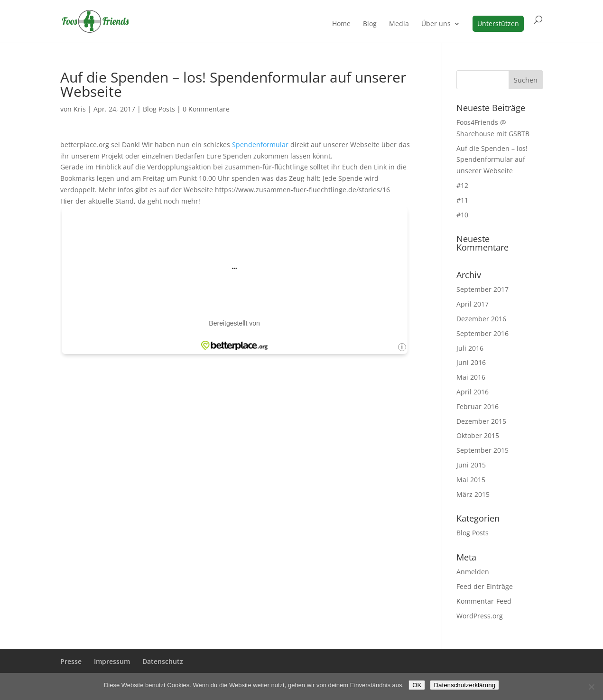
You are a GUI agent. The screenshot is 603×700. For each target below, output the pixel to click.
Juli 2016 (470, 348)
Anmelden (473, 572)
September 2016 (482, 333)
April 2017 (473, 304)
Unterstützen (498, 23)
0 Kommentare (206, 109)
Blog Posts (159, 109)
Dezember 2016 (481, 319)
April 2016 (473, 392)
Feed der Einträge (485, 586)
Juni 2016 (471, 362)
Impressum (112, 661)
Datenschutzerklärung (464, 685)
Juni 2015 (471, 465)
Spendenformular (261, 145)
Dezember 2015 (481, 421)
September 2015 (482, 450)
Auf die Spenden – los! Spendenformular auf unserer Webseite (492, 160)
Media (399, 24)
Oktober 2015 (478, 435)
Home (341, 24)
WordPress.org (480, 616)
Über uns (436, 24)
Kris (80, 109)
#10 (462, 215)
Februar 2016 (478, 406)
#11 (462, 200)
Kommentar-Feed (484, 601)
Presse (71, 661)
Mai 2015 (471, 480)
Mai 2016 (471, 377)
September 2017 (482, 289)
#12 (462, 185)
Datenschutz (163, 661)
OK (417, 685)
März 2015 (473, 494)
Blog (370, 24)
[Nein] (591, 687)
